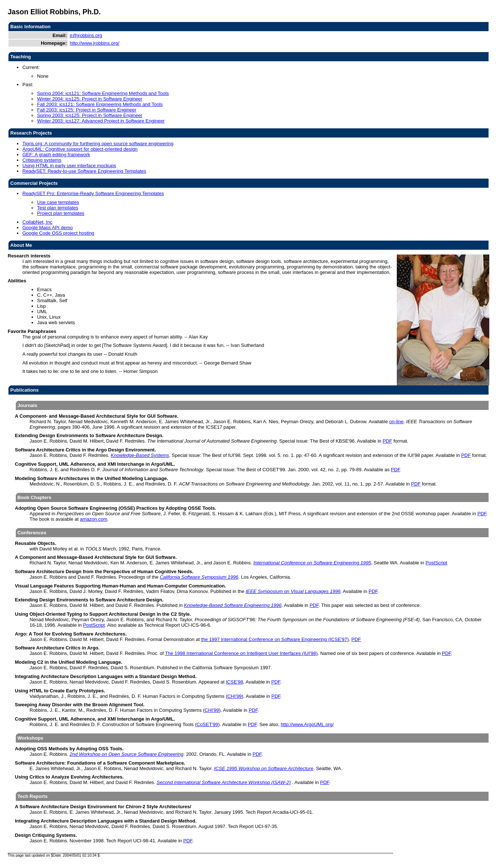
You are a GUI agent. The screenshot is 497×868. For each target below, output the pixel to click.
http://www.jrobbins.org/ (95, 43)
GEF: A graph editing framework (56, 155)
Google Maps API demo (48, 228)
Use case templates (58, 202)
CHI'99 (234, 696)
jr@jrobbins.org (86, 35)
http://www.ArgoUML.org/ (307, 724)
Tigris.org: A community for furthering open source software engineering (98, 144)
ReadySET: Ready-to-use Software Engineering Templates (84, 171)
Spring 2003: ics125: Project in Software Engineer (90, 115)
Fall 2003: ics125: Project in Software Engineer (87, 110)
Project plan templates (61, 213)
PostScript (436, 563)
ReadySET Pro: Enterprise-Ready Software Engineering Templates (93, 193)
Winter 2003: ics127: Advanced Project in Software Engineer (101, 121)
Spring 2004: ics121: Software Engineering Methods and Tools (103, 93)
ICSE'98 (234, 682)
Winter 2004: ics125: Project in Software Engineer (90, 99)
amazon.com (94, 519)
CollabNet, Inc (37, 222)
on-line (396, 422)
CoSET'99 (207, 724)
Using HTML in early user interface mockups (69, 166)
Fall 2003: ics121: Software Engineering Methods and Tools (100, 104)
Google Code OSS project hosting (58, 233)
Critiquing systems (42, 160)
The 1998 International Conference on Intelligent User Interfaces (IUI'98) (241, 653)
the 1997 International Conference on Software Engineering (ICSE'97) (275, 639)
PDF (387, 441)
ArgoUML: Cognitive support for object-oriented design (80, 149)
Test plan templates (58, 208)
